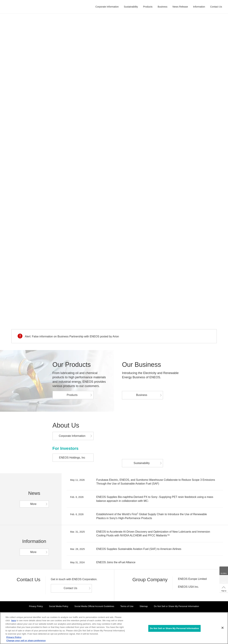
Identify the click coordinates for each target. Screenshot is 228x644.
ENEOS (19, 7)
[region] (114, 628)
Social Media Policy (59, 606)
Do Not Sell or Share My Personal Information (177, 606)
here (14, 620)
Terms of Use (127, 606)
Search (224, 582)
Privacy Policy (36, 606)
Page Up (224, 591)
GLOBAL (224, 573)
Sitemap (144, 606)
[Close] (223, 628)
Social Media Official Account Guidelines (94, 606)
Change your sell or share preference (26, 640)
